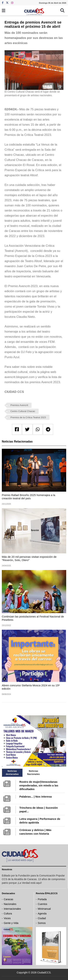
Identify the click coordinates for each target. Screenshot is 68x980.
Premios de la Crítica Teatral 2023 (28, 417)
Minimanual (44, 909)
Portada (42, 899)
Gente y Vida (11, 923)
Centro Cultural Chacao (23, 411)
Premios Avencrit (19, 405)
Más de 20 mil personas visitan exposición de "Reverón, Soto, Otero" (29, 558)
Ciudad (42, 918)
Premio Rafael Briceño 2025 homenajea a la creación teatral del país (28, 497)
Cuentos (42, 904)
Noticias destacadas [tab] (12, 773)
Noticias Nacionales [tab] (33, 773)
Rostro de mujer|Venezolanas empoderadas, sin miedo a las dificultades (39, 785)
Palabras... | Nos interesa (36, 797)
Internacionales (12, 909)
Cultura (8, 914)
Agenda (42, 914)
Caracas (9, 899)
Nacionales (10, 904)
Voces (7, 918)
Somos (42, 923)
